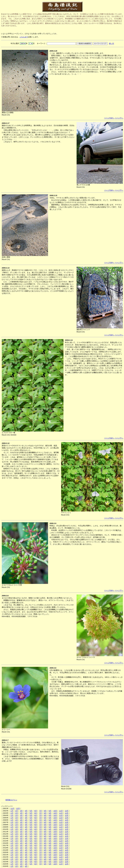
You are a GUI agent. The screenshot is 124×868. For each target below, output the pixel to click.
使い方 (111, 43)
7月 (40, 811)
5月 (31, 811)
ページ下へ (119, 118)
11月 (12, 808)
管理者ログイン (11, 800)
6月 (36, 811)
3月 (21, 811)
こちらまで (24, 37)
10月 (55, 811)
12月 (18, 808)
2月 (16, 811)
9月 (50, 811)
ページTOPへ (109, 118)
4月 (26, 811)
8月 (45, 811)
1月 (12, 811)
